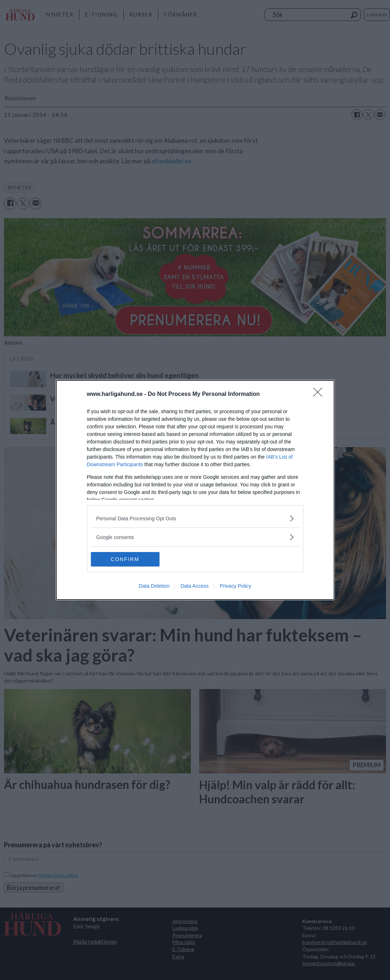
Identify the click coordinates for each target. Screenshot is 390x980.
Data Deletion (154, 586)
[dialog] (195, 490)
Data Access (194, 586)
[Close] (320, 394)
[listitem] (195, 518)
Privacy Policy (235, 586)
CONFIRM (125, 559)
